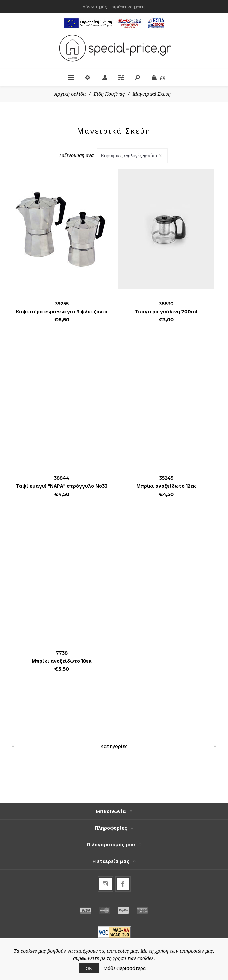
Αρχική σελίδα (70, 94)
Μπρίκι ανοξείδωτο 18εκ (62, 661)
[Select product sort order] (132, 156)
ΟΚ (89, 968)
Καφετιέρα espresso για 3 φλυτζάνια (62, 312)
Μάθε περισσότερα (124, 968)
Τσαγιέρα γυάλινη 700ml (166, 312)
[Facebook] (123, 884)
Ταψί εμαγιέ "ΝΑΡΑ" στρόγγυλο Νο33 (62, 486)
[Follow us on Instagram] (105, 884)
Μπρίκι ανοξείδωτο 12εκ (166, 486)
